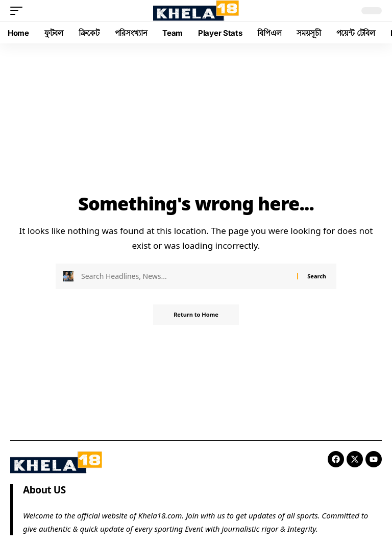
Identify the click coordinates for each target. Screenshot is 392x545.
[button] (19, 11)
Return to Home (196, 314)
